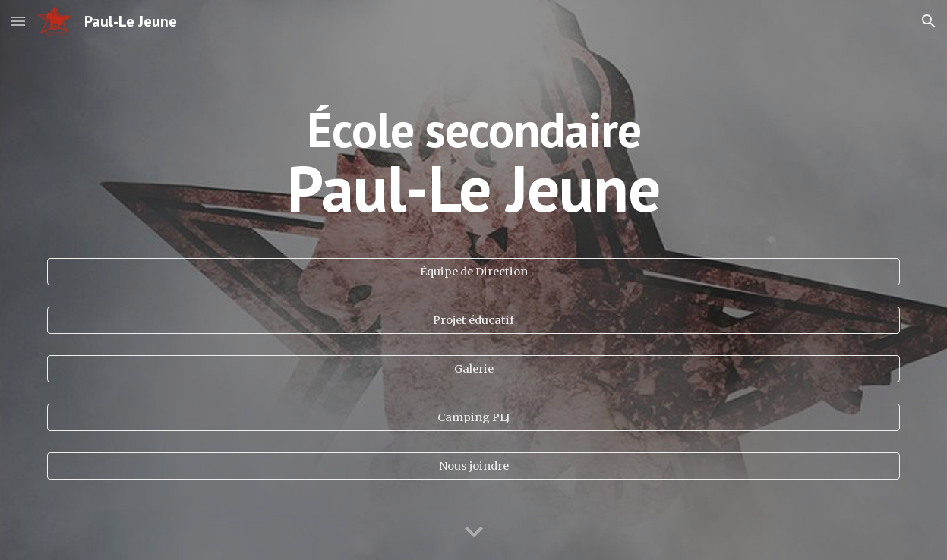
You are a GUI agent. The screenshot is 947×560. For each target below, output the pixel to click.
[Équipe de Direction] (473, 272)
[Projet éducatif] (473, 321)
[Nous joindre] (473, 466)
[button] (18, 21)
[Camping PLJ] (473, 418)
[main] (473, 170)
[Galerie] (473, 369)
